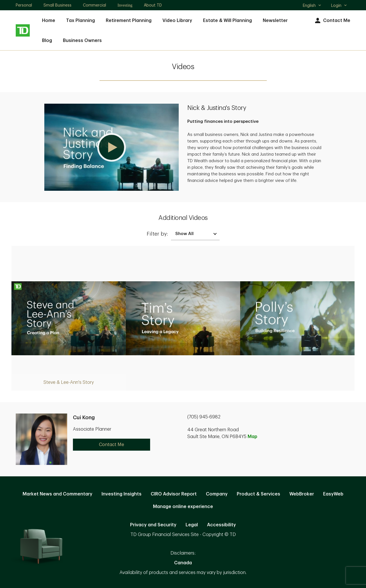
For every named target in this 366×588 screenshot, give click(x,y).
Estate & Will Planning (227, 21)
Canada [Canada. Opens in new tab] (183, 563)
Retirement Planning (129, 21)
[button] (112, 147)
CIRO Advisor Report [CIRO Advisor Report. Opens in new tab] (174, 494)
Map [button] (252, 437)
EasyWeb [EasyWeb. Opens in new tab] (333, 494)
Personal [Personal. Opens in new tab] (24, 5)
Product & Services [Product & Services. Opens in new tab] (258, 494)
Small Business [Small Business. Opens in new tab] (57, 5)
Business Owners (82, 41)
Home (49, 21)
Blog (47, 41)
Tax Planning (80, 21)
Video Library (177, 21)
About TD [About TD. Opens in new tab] (153, 5)
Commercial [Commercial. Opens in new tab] (95, 5)
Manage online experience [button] (183, 507)
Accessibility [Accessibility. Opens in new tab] (221, 525)
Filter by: (157, 234)
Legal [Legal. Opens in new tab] (192, 525)
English (312, 6)
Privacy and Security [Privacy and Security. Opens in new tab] (153, 525)
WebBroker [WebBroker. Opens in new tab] (302, 494)
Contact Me (332, 21)
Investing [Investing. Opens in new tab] (125, 5)
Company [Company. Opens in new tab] (217, 494)
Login (339, 5)
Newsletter (275, 21)
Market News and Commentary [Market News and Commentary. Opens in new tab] (57, 494)
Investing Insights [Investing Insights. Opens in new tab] (122, 494)
